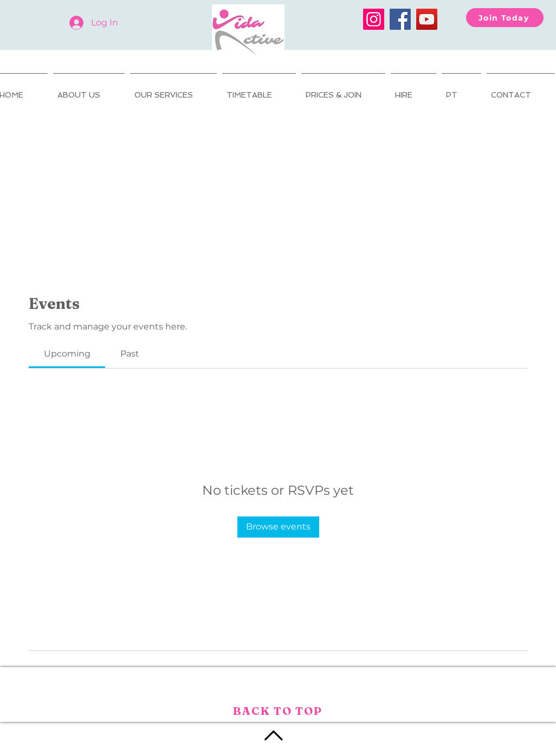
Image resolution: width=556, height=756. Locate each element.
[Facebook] (400, 19)
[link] (67, 354)
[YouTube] (427, 19)
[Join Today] (505, 18)
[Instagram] (374, 19)
